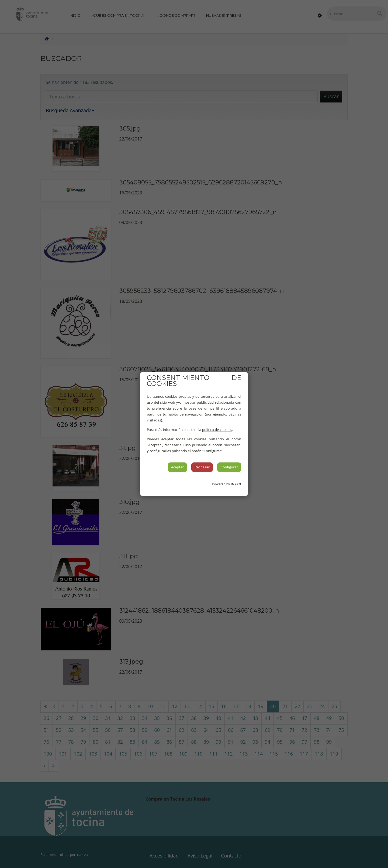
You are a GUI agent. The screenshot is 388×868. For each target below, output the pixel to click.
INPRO (236, 484)
